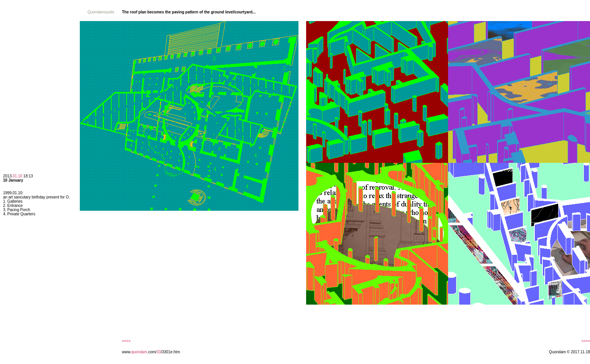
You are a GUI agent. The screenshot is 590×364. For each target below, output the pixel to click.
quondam (139, 352)
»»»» (586, 341)
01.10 (17, 176)
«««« (126, 341)
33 (159, 352)
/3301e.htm (170, 352)
